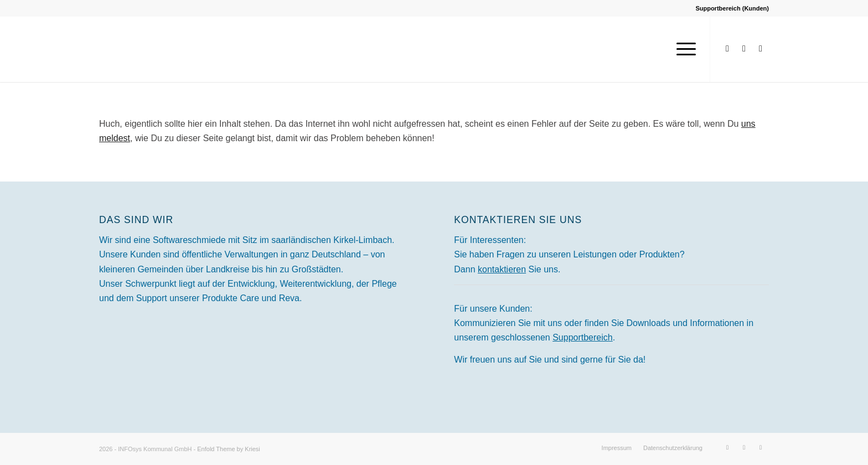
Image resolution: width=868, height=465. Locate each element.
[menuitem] (683, 49)
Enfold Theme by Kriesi (229, 449)
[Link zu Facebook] (727, 49)
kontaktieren (502, 269)
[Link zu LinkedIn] (744, 49)
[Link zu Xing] (761, 49)
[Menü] (683, 49)
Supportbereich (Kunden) (732, 8)
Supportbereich (583, 337)
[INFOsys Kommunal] (182, 49)
